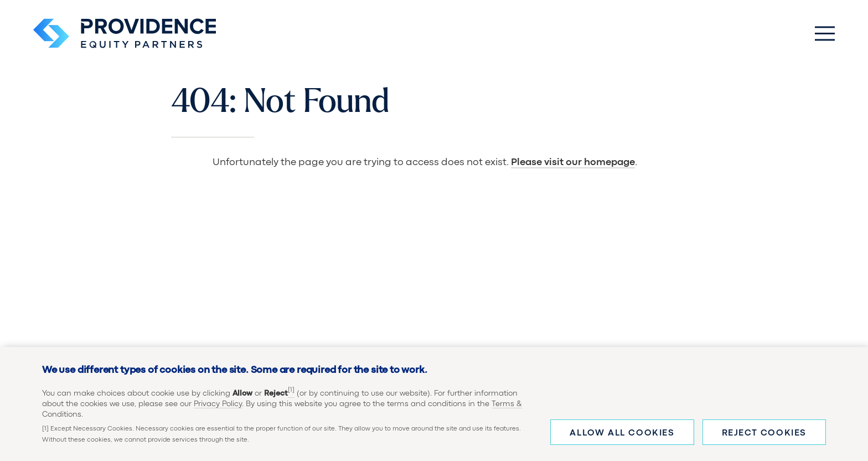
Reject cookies (764, 437)
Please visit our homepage (573, 163)
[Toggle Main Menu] (825, 33)
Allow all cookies (622, 437)
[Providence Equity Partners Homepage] (125, 33)
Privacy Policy (218, 407)
